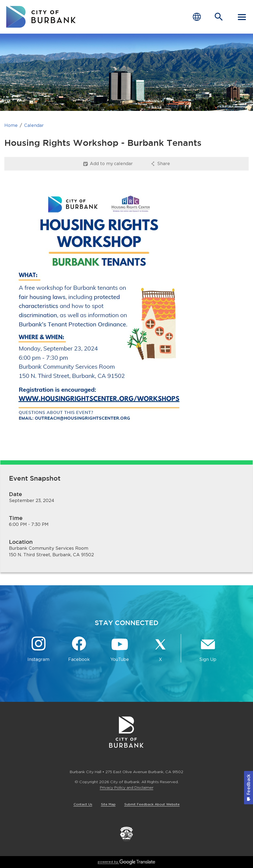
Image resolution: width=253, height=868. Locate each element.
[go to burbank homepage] (41, 17)
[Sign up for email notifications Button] (208, 649)
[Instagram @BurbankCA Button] (39, 649)
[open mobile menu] (242, 17)
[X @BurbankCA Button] (160, 649)
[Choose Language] (197, 17)
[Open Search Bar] (219, 17)
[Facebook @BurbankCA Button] (79, 649)
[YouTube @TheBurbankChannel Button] (120, 649)
